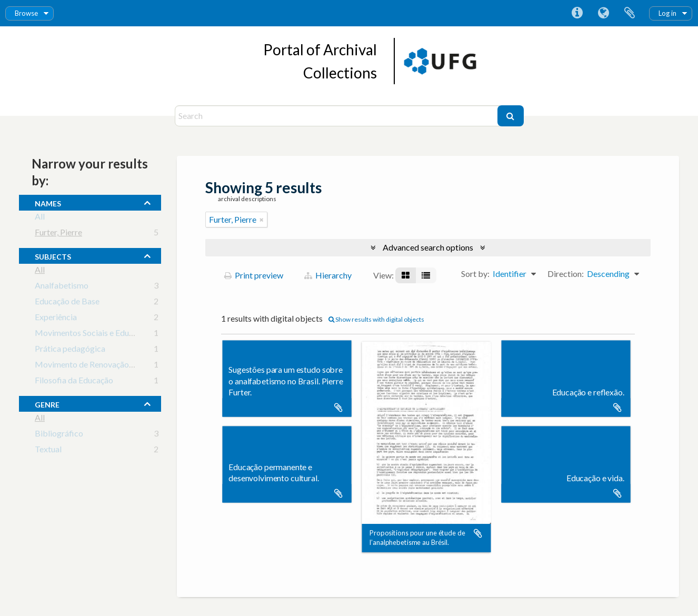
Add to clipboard (338, 408)
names (48, 202)
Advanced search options (428, 247)
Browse (26, 13)
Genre (47, 403)
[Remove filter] (262, 220)
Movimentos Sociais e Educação (92, 335)
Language (603, 13)
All (40, 218)
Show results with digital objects (376, 319)
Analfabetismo (62, 287)
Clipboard (630, 13)
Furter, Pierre (58, 234)
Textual (48, 451)
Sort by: (475, 274)
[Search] (337, 116)
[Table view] (426, 275)
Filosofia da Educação (74, 382)
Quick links (577, 13)
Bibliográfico (59, 435)
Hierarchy (328, 275)
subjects (53, 255)
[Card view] (406, 275)
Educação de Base (67, 303)
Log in (667, 13)
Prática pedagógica (70, 350)
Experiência (56, 319)
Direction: (566, 274)
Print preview (254, 275)
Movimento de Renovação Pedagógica (104, 366)
